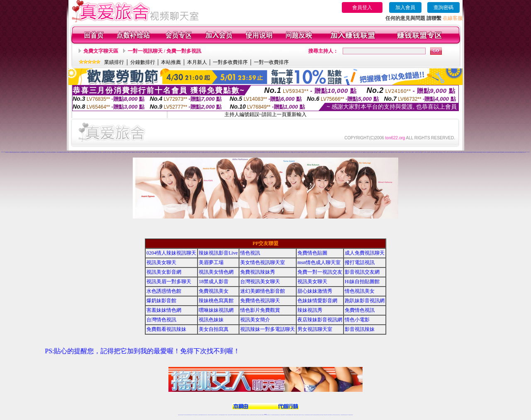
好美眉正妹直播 (318, 152)
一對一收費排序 (271, 62)
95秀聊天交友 (481, 152)
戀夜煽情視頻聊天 (434, 152)
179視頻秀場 (129, 152)
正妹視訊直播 (256, 415)
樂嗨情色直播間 (218, 152)
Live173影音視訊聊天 (233, 415)
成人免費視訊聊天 (365, 253)
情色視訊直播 (182, 415)
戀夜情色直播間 (438, 152)
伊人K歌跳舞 (412, 152)
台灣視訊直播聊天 (342, 415)
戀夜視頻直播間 (454, 152)
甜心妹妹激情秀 (315, 291)
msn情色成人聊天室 (319, 262)
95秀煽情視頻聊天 (509, 152)
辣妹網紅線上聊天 (278, 415)
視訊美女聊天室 (334, 415)
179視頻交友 (97, 152)
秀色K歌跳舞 (202, 152)
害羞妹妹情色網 (164, 310)
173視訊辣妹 (239, 415)
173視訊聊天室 (248, 415)
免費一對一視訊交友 (320, 272)
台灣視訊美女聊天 (260, 282)
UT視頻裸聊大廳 (108, 152)
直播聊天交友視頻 (3, 152)
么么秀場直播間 (139, 152)
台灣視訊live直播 (188, 415)
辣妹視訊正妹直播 (282, 415)
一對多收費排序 (230, 62)
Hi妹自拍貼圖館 (362, 282)
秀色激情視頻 (196, 152)
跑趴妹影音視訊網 (365, 301)
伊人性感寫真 (409, 152)
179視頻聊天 (100, 152)
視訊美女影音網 (164, 272)
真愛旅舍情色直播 (520, 152)
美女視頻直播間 (223, 152)
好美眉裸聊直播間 (344, 152)
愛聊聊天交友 (268, 152)
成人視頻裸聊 (292, 415)
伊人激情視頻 (406, 152)
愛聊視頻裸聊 (261, 152)
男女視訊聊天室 (315, 329)
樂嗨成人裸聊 (225, 152)
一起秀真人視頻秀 (360, 152)
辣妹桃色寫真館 (216, 301)
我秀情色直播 (7, 152)
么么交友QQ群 (154, 152)
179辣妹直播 (107, 152)
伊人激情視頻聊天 (402, 152)
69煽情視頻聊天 (91, 152)
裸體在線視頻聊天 (191, 152)
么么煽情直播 (136, 152)
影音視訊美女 (336, 415)
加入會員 (405, 7)
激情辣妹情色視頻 (315, 415)
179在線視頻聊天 (119, 152)
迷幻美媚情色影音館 (263, 291)
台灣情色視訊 (161, 320)
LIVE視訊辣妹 (185, 415)
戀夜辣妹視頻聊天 (471, 152)
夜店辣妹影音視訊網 (320, 320)
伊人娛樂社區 (421, 152)
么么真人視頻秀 (147, 152)
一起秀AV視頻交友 (384, 152)
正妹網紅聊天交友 (269, 415)
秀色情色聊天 (186, 152)
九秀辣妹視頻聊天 (54, 152)
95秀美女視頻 (484, 152)
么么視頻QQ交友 (161, 152)
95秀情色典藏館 (497, 152)
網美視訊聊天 (325, 415)
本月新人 (197, 62)
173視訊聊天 (226, 415)
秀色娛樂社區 (212, 152)
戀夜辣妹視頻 (451, 152)
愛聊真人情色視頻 (290, 152)
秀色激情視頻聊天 (193, 152)
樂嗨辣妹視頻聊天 (255, 152)
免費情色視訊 (360, 310)
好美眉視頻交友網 (337, 152)
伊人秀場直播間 (430, 152)
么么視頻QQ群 (157, 152)
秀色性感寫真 (199, 152)
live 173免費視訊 (348, 415)
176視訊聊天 (254, 415)
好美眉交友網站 (333, 152)
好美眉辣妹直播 (315, 152)
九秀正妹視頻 (51, 152)
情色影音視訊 (191, 415)
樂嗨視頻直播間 (234, 152)
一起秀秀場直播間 (352, 152)
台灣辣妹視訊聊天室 (209, 415)
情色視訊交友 (339, 415)
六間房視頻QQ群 (436, 152)
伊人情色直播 (424, 152)
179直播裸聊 (113, 152)
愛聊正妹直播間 (298, 152)
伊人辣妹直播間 (399, 152)
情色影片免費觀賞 (260, 310)
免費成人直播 (327, 415)
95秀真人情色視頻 (504, 152)
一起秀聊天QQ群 (364, 152)
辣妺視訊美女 (352, 415)
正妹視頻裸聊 (312, 415)
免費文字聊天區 (101, 51)
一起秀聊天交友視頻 (392, 152)
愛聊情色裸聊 (258, 152)
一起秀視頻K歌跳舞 (356, 152)
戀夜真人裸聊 (458, 152)
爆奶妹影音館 (161, 301)
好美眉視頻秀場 (341, 152)
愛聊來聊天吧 (264, 152)
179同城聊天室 (116, 152)
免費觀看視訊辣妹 (166, 329)
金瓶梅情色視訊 (202, 415)
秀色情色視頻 (183, 152)
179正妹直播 (110, 152)
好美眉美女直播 (311, 152)
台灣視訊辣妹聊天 (216, 415)
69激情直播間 (84, 152)
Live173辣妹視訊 (265, 415)
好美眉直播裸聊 (322, 152)
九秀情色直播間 (21, 152)
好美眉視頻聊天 (308, 152)
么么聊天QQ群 (150, 152)
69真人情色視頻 (87, 152)
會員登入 (362, 7)
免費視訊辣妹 (200, 415)
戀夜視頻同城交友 (464, 152)
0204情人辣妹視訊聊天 (171, 253)
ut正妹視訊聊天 (245, 415)
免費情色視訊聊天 (260, 301)
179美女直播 (104, 152)
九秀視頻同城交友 (47, 152)
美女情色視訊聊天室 (263, 262)
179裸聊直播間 (133, 152)
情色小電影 (357, 320)
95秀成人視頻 (494, 152)
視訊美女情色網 (216, 272)
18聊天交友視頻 (516, 152)
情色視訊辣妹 (179, 415)
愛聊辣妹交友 (277, 152)
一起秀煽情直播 (348, 152)
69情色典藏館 (81, 152)
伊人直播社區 (418, 152)
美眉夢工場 (211, 262)
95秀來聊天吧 (477, 152)
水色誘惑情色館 (164, 291)
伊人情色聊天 (396, 152)
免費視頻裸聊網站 (289, 415)
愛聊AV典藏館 (301, 152)
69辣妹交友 (75, 152)
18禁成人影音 (214, 282)
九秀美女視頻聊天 (58, 152)
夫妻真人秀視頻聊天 (299, 415)
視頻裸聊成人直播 (295, 415)
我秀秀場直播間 (13, 152)
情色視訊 (250, 253)
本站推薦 (171, 62)
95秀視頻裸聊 (475, 152)
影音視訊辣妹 (360, 329)
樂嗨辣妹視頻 (231, 152)
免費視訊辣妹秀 (258, 272)
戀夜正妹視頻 (468, 152)
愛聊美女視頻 (270, 152)
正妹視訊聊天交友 (213, 415)
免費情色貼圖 (312, 253)
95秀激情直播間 (501, 152)
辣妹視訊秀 (310, 310)
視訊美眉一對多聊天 (169, 282)
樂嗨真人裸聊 (238, 152)
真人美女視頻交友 (524, 152)
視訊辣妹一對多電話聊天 (268, 329)
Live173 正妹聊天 (286, 415)
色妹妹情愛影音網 (317, 301)
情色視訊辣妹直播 (322, 415)
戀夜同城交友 (448, 152)
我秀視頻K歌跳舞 (17, 152)
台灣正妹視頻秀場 (306, 415)
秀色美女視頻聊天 (179, 152)
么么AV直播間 (164, 152)
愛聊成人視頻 (280, 152)
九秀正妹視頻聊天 (24, 152)
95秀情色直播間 (512, 152)
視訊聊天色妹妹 (229, 415)
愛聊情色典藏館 (283, 152)
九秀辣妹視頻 (34, 152)
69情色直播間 (94, 152)
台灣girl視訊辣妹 (330, 415)
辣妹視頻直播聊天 (223, 415)
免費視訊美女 (214, 291)
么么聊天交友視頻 (175, 152)
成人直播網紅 (262, 415)
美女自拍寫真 (214, 329)
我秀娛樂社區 (529, 152)
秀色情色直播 (214, 152)
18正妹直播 (269, 152)
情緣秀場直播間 (281, 152)
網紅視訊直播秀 (259, 415)
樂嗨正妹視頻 (248, 152)
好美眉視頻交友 (304, 152)
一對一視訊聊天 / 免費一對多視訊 (164, 51)
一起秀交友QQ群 (368, 152)
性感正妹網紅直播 (275, 415)
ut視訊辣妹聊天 (237, 415)
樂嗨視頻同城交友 (244, 152)
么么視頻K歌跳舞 (143, 152)
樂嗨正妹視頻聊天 (222, 152)
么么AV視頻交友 (168, 152)
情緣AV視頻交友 (309, 152)
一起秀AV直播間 (380, 152)
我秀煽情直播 (10, 152)
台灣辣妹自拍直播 (220, 415)
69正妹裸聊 (72, 152)
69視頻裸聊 (61, 152)
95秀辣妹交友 (490, 152)
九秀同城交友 (31, 152)
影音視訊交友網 (362, 272)
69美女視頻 (69, 152)
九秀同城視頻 (44, 152)
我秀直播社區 (526, 152)
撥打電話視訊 (360, 262)
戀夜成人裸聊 (445, 152)
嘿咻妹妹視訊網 (216, 310)
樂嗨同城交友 (228, 152)
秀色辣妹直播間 (189, 152)
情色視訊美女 (360, 291)
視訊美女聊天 (161, 262)
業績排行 (114, 62)
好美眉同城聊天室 (325, 152)
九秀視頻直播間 (38, 152)
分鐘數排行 (143, 62)
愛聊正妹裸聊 (273, 152)
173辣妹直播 (272, 415)
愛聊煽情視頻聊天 (294, 152)
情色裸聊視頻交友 (318, 415)
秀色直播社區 (208, 152)
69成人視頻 (78, 152)
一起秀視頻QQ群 (371, 152)
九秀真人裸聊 (41, 152)
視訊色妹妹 (211, 320)
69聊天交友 (67, 152)
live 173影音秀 (194, 415)
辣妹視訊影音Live (218, 253)
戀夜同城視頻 (460, 152)
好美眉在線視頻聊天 (330, 152)
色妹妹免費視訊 (251, 415)
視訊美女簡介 (255, 320)
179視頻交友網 (126, 152)
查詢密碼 (443, 7)
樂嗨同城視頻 (241, 152)
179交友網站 (123, 152)
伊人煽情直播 (427, 152)
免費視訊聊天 (242, 415)
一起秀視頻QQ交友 (375, 152)
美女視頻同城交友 (195, 152)
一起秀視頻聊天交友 (388, 152)
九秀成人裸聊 (28, 152)
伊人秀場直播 (415, 152)
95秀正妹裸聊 (487, 152)
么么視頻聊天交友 (172, 152)
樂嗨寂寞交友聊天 (251, 152)
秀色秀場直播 (205, 152)
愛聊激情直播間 (286, 152)
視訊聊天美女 (197, 415)
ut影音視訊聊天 (345, 415)
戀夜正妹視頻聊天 (441, 152)
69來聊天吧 (64, 152)
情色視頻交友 (309, 415)
